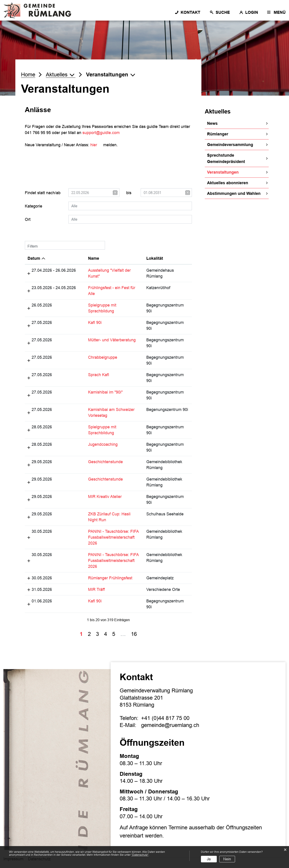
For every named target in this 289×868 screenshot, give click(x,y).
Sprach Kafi (99, 375)
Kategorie (34, 206)
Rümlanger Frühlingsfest (110, 578)
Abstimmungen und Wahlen (234, 193)
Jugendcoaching (103, 444)
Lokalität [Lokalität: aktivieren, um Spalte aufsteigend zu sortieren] (155, 258)
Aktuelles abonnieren (228, 183)
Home (28, 74)
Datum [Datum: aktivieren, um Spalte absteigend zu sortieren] (34, 258)
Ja (209, 859)
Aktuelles (218, 111)
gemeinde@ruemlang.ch (170, 725)
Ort (28, 219)
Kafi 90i (95, 323)
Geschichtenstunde (105, 462)
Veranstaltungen (235, 172)
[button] (61, 75)
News (212, 123)
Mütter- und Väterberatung (112, 340)
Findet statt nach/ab (43, 193)
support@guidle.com (101, 133)
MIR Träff (96, 590)
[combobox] (130, 206)
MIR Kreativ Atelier (105, 497)
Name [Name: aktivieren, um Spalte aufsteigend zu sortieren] (94, 258)
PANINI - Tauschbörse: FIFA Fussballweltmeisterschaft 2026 (113, 537)
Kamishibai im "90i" (105, 392)
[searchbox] (130, 206)
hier (96, 145)
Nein (227, 859)
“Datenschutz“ (140, 855)
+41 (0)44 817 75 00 (165, 718)
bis (129, 193)
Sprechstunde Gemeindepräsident (226, 158)
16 (134, 634)
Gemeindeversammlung (230, 145)
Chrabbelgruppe (103, 357)
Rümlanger (218, 134)
